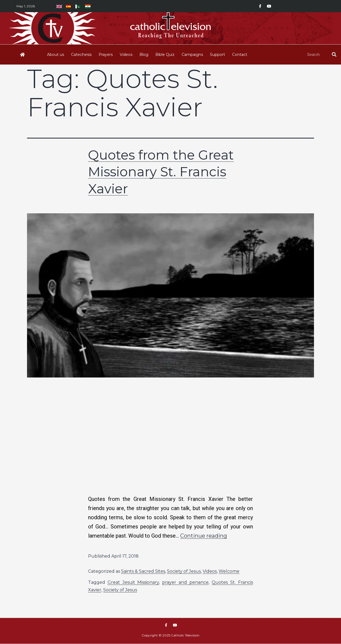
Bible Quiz (165, 55)
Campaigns (192, 55)
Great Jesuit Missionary (133, 582)
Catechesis (81, 55)
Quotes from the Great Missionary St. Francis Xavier (161, 172)
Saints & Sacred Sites (143, 571)
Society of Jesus (184, 571)
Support (218, 55)
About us (56, 55)
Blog (144, 55)
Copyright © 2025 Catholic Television (170, 635)
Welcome (229, 571)
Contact (240, 55)
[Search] (334, 55)
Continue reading (204, 536)
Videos (126, 55)
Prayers (106, 55)
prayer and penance (185, 582)
